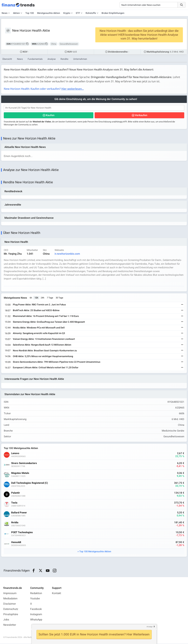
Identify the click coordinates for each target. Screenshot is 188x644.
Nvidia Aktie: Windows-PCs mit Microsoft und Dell (39, 328)
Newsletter (10, 625)
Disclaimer (10, 604)
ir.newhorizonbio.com (67, 254)
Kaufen (50, 115)
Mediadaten (10, 599)
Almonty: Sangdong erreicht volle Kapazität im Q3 (39, 334)
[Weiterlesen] (182, 305)
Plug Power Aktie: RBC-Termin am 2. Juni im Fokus (39, 305)
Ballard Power (19, 513)
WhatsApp (36, 620)
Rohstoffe (91, 13)
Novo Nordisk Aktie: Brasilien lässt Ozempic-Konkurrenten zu (45, 351)
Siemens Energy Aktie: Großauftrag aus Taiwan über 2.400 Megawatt (49, 322)
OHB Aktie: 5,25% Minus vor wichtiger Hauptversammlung (43, 357)
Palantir (16, 493)
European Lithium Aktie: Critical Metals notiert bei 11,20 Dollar (46, 368)
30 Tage (59, 298)
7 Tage (50, 298)
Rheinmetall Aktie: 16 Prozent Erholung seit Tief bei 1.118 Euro (46, 316)
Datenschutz (11, 609)
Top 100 (30, 13)
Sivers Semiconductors (24, 464)
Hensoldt (16, 543)
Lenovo (15, 454)
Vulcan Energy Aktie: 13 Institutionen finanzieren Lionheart (44, 339)
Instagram (36, 615)
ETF (78, 13)
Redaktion (36, 594)
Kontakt (56, 594)
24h (42, 298)
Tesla (14, 503)
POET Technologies (22, 533)
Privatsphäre (11, 615)
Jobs (6, 620)
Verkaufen (141, 115)
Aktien (16, 13)
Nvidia (15, 523)
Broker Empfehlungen (113, 13)
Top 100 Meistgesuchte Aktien (95, 552)
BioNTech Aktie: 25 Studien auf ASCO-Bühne (36, 311)
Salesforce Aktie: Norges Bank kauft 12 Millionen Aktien (42, 345)
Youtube (35, 599)
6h (31, 298)
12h (36, 298)
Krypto (67, 13)
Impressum (10, 594)
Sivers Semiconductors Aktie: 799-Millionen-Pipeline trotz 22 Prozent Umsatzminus (57, 362)
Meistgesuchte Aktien (49, 13)
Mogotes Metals (20, 474)
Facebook (36, 609)
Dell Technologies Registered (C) (30, 483)
